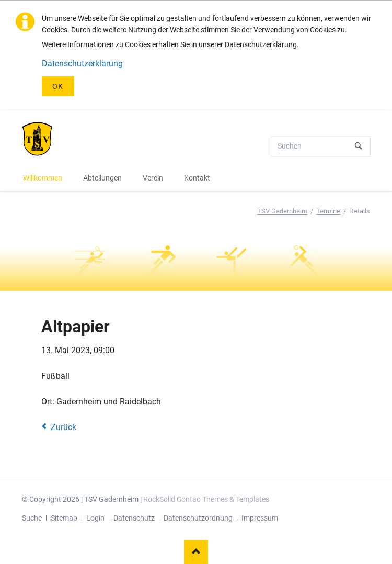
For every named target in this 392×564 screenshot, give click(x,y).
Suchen (359, 146)
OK (58, 86)
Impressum (260, 518)
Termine (328, 211)
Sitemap (64, 518)
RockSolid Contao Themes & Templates (206, 499)
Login (95, 518)
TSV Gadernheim (282, 211)
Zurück (64, 427)
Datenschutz (134, 518)
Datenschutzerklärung (82, 64)
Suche (32, 518)
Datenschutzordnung (198, 518)
